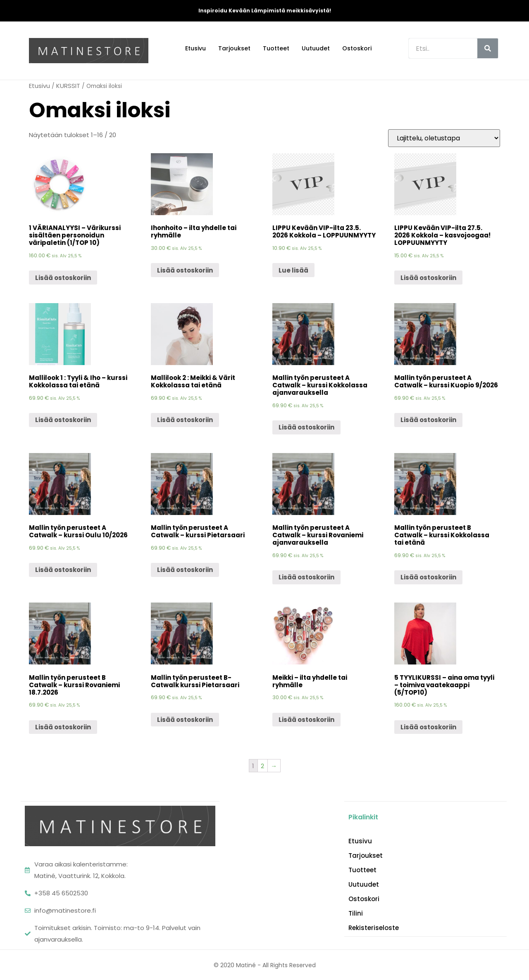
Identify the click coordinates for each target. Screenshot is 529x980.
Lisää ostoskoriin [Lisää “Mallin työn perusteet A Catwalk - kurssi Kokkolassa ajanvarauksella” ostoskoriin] (306, 427)
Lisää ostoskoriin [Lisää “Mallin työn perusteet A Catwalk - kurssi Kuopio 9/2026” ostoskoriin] (428, 420)
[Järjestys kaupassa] (444, 138)
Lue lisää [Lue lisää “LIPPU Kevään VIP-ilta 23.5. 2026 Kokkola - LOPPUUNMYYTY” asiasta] (293, 270)
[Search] (488, 48)
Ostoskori (357, 48)
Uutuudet (316, 48)
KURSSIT (68, 86)
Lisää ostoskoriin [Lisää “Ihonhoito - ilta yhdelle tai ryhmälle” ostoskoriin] (185, 270)
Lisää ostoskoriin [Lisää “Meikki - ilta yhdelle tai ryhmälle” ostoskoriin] (306, 720)
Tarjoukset (234, 48)
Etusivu (195, 48)
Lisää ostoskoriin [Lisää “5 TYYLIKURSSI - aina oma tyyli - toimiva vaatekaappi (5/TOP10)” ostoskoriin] (428, 727)
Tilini (356, 913)
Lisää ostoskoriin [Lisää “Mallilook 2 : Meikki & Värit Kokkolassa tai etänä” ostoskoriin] (185, 420)
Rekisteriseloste (374, 928)
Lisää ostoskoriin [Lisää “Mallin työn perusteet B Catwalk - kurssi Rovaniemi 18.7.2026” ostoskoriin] (63, 727)
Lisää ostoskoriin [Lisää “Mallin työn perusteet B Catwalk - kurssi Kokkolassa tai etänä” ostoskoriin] (428, 577)
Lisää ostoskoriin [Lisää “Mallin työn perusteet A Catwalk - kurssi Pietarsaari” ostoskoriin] (185, 570)
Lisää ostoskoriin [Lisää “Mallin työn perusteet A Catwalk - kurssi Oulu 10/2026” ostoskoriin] (63, 570)
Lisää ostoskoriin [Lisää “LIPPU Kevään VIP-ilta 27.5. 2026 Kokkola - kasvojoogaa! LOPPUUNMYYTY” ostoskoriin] (428, 278)
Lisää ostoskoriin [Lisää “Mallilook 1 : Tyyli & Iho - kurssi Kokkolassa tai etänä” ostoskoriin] (63, 420)
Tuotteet (276, 48)
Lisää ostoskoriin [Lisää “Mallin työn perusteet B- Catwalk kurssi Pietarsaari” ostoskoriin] (185, 720)
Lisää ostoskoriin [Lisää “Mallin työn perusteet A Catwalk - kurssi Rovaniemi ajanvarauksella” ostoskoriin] (306, 577)
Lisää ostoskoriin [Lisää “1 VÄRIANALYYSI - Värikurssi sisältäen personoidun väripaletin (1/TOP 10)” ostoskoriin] (63, 278)
